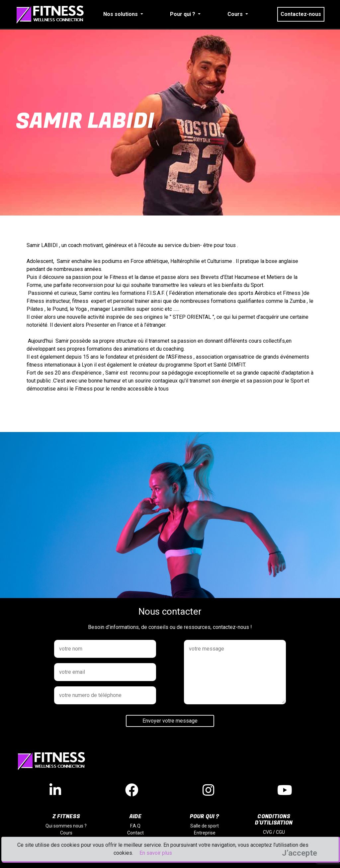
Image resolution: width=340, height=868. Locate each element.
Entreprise (205, 833)
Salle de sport (205, 826)
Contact (135, 833)
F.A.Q (135, 826)
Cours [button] (236, 14)
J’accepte (299, 853)
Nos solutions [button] (121, 14)
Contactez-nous (301, 14)
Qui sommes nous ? (66, 826)
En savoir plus (156, 853)
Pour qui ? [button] (183, 14)
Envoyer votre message (170, 721)
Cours (66, 833)
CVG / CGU (274, 832)
